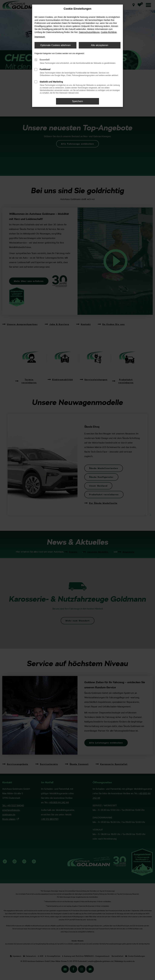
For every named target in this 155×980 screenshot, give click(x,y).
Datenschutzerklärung (89, 32)
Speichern (77, 101)
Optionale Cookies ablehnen (55, 45)
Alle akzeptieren (100, 45)
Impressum (40, 37)
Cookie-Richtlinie (109, 32)
